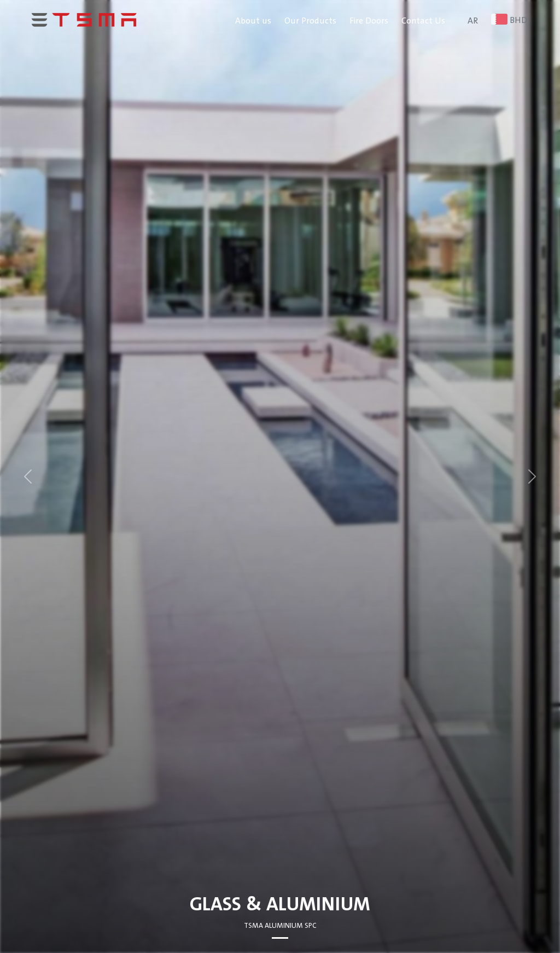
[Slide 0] (280, 938)
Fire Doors (369, 21)
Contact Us (423, 21)
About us (253, 21)
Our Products (310, 21)
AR (473, 21)
